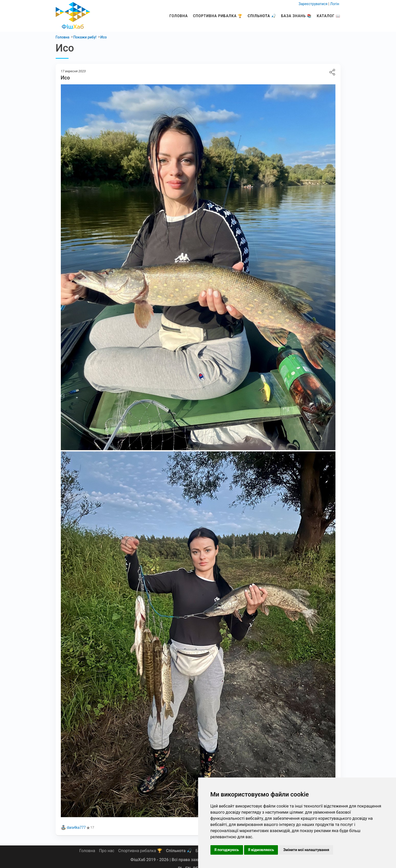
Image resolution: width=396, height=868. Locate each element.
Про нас (107, 851)
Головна (179, 16)
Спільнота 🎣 (262, 16)
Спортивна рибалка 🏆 (218, 16)
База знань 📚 (296, 16)
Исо (332, 72)
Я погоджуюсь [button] (227, 850)
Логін (335, 4)
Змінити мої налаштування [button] (306, 850)
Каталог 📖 (329, 16)
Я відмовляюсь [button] (261, 850)
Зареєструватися (313, 4)
